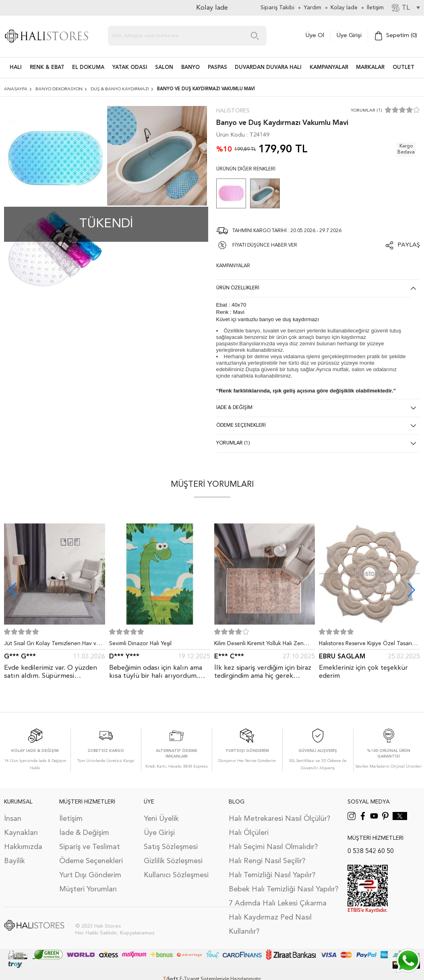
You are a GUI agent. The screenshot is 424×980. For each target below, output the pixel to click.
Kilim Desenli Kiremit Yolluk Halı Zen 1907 (259, 645)
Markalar (370, 67)
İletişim (71, 819)
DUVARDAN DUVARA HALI (268, 67)
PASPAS (217, 67)
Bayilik (14, 861)
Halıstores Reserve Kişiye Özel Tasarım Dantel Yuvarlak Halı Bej (368, 645)
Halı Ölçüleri (249, 833)
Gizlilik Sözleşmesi (173, 861)
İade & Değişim (84, 833)
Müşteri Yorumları (88, 889)
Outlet (403, 67)
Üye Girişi (349, 36)
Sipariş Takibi (277, 8)
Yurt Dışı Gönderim (90, 875)
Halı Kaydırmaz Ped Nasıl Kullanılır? (270, 925)
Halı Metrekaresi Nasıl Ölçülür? (279, 819)
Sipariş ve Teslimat (90, 847)
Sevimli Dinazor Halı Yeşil (140, 644)
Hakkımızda (23, 847)
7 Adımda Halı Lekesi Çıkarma (278, 903)
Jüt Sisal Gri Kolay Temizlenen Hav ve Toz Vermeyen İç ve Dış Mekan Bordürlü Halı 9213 (52, 645)
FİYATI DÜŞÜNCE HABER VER (265, 245)
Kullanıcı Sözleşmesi (176, 875)
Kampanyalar (329, 67)
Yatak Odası (130, 67)
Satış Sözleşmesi (171, 847)
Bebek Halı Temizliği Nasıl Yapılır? (283, 889)
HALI (16, 67)
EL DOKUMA (88, 67)
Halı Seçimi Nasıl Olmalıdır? (273, 847)
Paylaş (409, 245)
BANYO (190, 67)
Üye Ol (315, 36)
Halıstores (233, 111)
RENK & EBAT (47, 67)
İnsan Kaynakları (21, 826)
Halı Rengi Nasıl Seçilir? (267, 861)
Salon (164, 67)
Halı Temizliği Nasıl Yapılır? (272, 875)
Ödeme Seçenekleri (91, 861)
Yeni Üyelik (161, 819)
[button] (411, 590)
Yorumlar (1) (366, 111)
